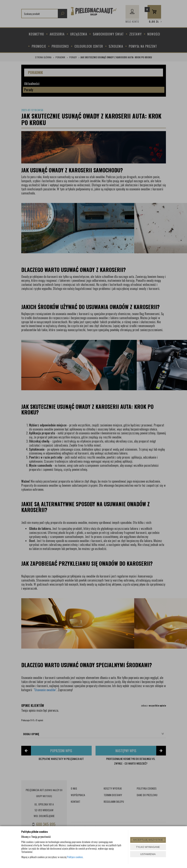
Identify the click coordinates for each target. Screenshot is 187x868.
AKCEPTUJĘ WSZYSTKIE (148, 840)
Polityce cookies (75, 857)
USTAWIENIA (148, 854)
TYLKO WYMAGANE (148, 847)
